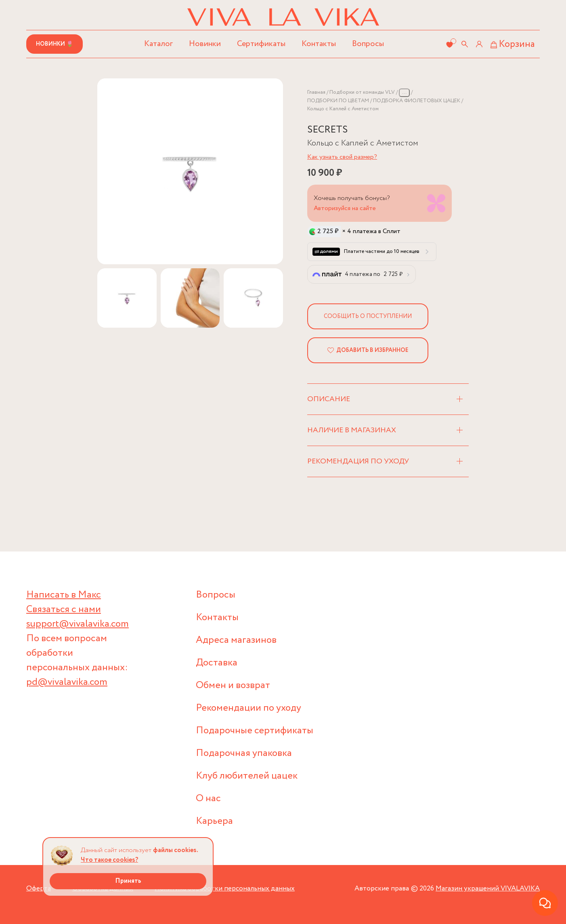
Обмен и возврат (233, 685)
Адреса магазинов (236, 640)
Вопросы (368, 44)
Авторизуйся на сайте (345, 208)
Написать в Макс (64, 595)
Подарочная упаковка (244, 753)
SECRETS (327, 130)
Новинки (205, 44)
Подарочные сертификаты (255, 731)
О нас (208, 799)
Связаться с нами (64, 609)
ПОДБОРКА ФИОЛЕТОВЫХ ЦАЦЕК (417, 101)
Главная (316, 92)
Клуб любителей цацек (247, 776)
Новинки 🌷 (55, 44)
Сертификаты (261, 44)
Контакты (319, 44)
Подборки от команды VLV (362, 92)
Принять (128, 881)
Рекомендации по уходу (248, 708)
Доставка (217, 663)
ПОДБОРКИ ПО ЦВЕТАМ (338, 101)
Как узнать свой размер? (342, 157)
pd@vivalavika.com (67, 682)
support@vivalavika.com (78, 624)
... (404, 92)
